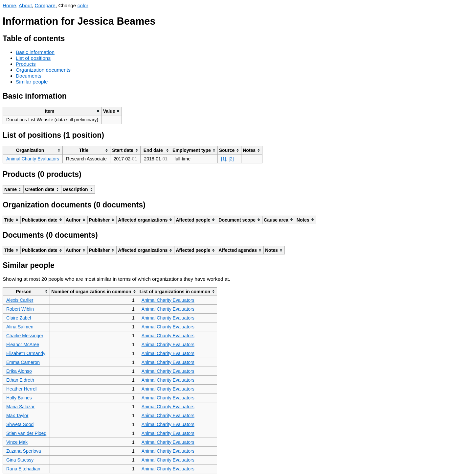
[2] (231, 159)
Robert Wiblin (20, 309)
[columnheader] (52, 111)
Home (9, 5)
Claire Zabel (19, 318)
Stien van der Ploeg (26, 433)
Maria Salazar (20, 407)
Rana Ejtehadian (23, 469)
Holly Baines (19, 398)
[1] (224, 159)
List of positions (33, 58)
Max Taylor (17, 416)
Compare (45, 5)
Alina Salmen (20, 327)
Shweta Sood (20, 424)
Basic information (35, 52)
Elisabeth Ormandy (26, 353)
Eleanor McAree (23, 345)
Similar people (32, 82)
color (83, 5)
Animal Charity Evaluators (33, 159)
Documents (29, 76)
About (25, 5)
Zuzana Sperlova (24, 451)
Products (26, 64)
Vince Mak (17, 442)
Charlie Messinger (25, 336)
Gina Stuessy (20, 460)
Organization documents (43, 70)
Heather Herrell (22, 389)
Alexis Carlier (20, 300)
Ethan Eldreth (20, 380)
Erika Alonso (19, 371)
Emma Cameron (23, 362)
